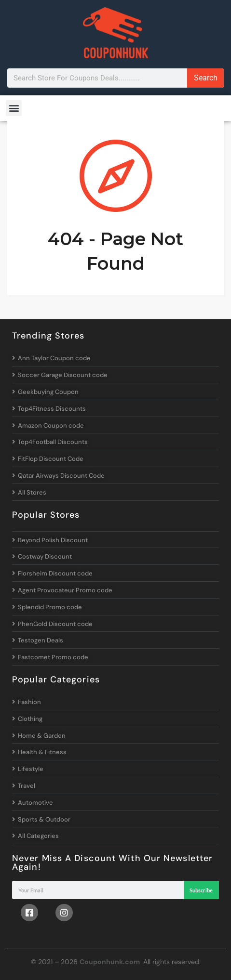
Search (206, 78)
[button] (14, 108)
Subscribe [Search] (201, 890)
